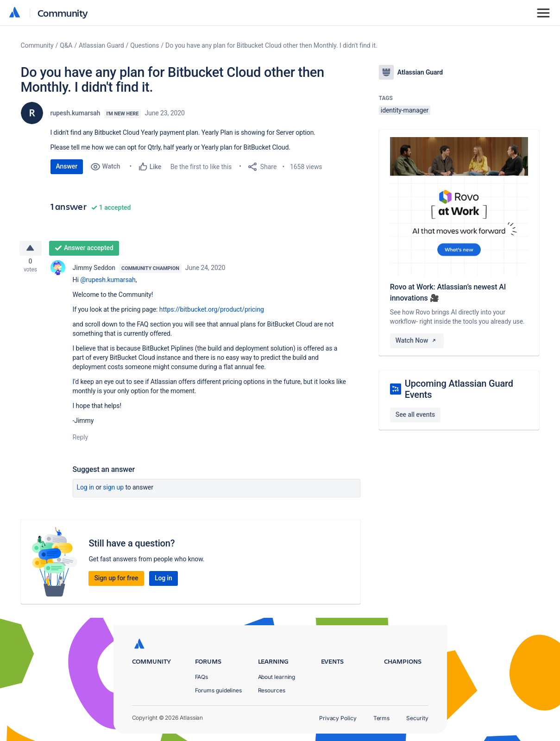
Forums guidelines (219, 690)
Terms (382, 718)
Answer (67, 166)
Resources (272, 690)
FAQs (202, 677)
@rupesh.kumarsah (108, 283)
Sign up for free (116, 581)
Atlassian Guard (101, 45)
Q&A (66, 45)
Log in (86, 490)
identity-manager (405, 110)
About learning (277, 677)
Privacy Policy (338, 718)
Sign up (113, 490)
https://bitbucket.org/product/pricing (212, 312)
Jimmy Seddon (94, 270)
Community (63, 13)
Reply (81, 440)
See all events (415, 414)
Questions (145, 45)
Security (417, 718)
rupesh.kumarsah (76, 113)
